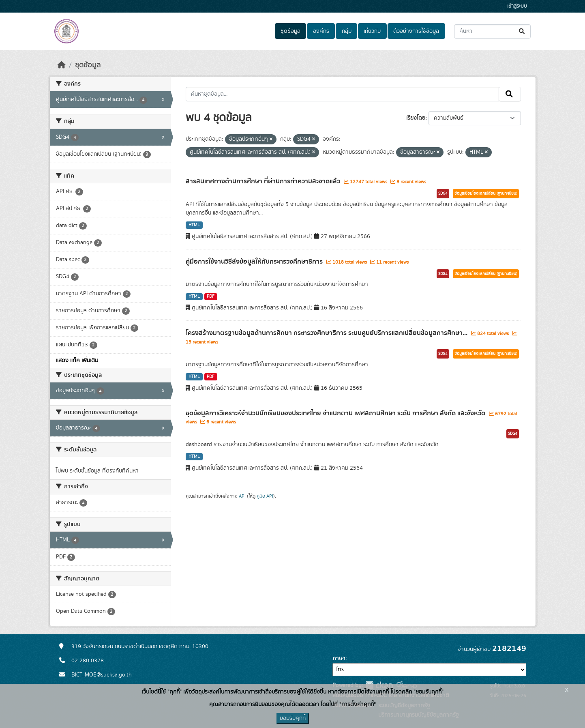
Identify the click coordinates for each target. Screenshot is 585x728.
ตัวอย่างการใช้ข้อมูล (416, 31)
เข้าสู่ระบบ (517, 6)
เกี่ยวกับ (372, 31)
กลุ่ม (347, 31)
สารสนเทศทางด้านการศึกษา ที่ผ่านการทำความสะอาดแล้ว (264, 181)
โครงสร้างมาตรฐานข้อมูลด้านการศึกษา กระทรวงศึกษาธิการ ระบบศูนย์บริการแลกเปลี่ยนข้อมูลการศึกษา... (327, 333)
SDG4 (443, 193)
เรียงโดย (416, 118)
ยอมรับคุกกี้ (293, 718)
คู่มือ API (265, 496)
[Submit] (522, 31)
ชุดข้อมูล (290, 31)
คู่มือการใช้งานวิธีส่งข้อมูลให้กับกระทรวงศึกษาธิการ (255, 262)
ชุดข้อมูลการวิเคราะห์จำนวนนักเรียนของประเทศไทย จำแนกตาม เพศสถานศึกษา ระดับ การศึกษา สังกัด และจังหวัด (336, 413)
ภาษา (339, 659)
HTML (194, 225)
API (242, 496)
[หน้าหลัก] (62, 65)
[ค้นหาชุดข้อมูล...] (492, 31)
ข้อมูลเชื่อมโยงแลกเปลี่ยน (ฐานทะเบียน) (486, 193)
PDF (211, 296)
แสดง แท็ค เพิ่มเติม (77, 361)
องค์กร (321, 31)
